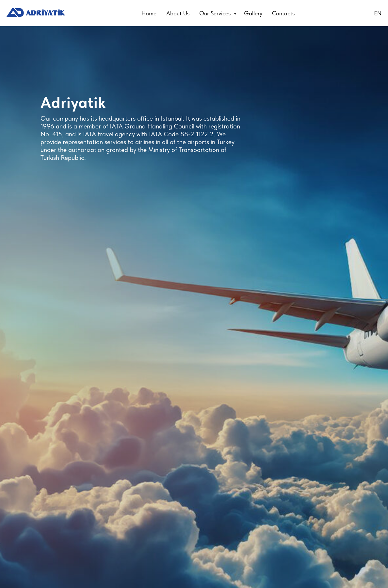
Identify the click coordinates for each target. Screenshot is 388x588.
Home (149, 13)
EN (378, 13)
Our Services (216, 13)
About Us (178, 13)
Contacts (283, 13)
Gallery (253, 13)
